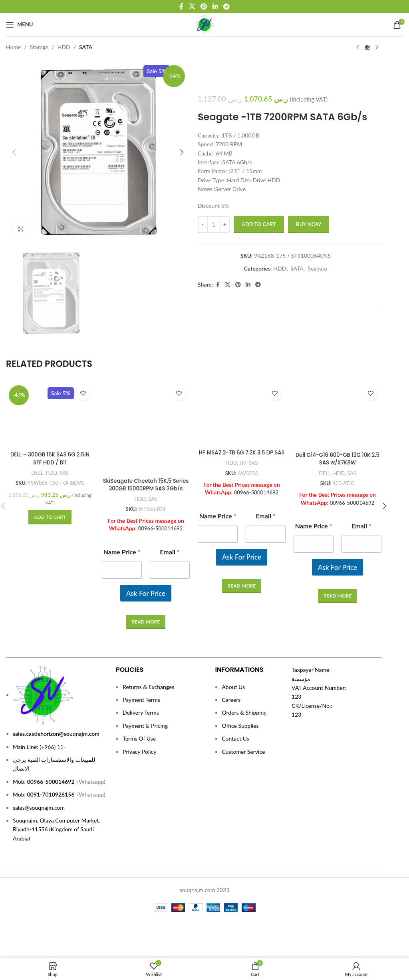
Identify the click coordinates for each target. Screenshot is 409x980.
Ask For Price (146, 533)
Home (13, 47)
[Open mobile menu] (19, 25)
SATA (86, 47)
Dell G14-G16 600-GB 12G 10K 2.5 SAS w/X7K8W (338, 409)
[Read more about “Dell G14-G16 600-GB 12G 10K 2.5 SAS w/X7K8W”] (338, 547)
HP (243, 424)
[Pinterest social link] (204, 6)
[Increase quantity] (225, 225)
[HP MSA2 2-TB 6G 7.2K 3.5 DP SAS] (242, 390)
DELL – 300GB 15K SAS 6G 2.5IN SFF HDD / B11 (50, 409)
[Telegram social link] (226, 6)
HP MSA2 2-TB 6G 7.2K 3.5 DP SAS (242, 409)
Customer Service (243, 748)
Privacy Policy (139, 748)
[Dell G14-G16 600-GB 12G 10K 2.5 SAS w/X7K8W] (338, 390)
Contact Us (235, 736)
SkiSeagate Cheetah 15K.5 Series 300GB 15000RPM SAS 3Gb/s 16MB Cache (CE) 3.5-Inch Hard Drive (146, 433)
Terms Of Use (139, 736)
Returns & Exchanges (148, 684)
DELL (37, 424)
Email (170, 492)
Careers (231, 696)
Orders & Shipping (244, 710)
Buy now (309, 224)
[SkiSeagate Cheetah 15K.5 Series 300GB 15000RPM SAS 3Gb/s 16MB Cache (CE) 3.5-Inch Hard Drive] (146, 398)
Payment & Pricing (145, 722)
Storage (39, 47)
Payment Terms (141, 696)
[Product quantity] (214, 225)
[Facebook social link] (181, 6)
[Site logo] (205, 24)
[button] (14, 152)
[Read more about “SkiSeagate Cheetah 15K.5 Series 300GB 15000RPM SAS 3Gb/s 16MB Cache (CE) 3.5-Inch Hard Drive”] (146, 562)
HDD (64, 47)
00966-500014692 (160, 469)
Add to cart (259, 224)
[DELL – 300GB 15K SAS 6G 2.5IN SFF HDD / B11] (50, 390)
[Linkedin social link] (215, 6)
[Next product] (377, 48)
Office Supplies (240, 722)
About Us (233, 684)
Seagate (317, 268)
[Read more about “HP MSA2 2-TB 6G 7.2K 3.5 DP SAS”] (242, 547)
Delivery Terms (141, 710)
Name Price (122, 492)
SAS (65, 424)
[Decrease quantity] (203, 225)
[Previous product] (357, 48)
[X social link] (192, 6)
